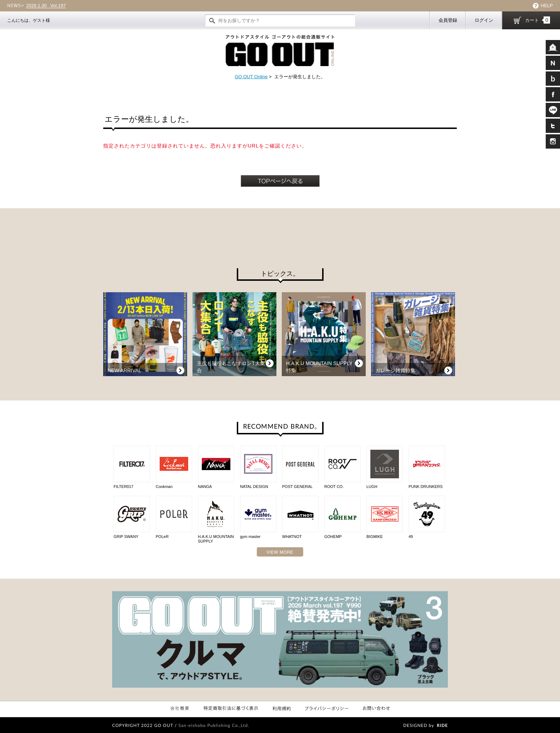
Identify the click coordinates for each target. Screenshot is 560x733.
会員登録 (448, 20)
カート (537, 20)
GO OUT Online (251, 77)
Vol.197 (46, 6)
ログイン (484, 20)
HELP (547, 6)
